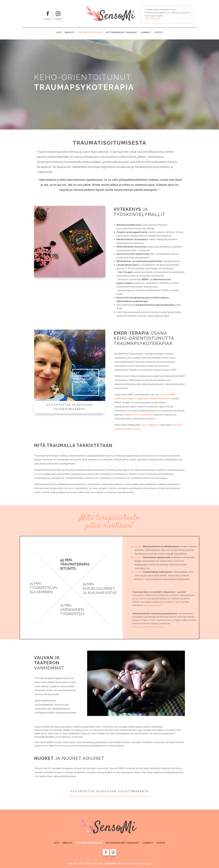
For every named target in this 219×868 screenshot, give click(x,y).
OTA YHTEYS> (153, 19)
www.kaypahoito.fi (153, 605)
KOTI (59, 32)
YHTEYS (158, 32)
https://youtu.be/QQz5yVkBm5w (149, 627)
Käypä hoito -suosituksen (138, 415)
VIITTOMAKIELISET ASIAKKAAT (122, 32)
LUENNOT (146, 32)
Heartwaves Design (140, 864)
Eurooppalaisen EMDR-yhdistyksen (152, 398)
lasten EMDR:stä (150, 425)
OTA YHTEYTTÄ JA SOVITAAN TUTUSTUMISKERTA (70, 407)
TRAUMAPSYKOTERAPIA (90, 32)
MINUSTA (69, 32)
